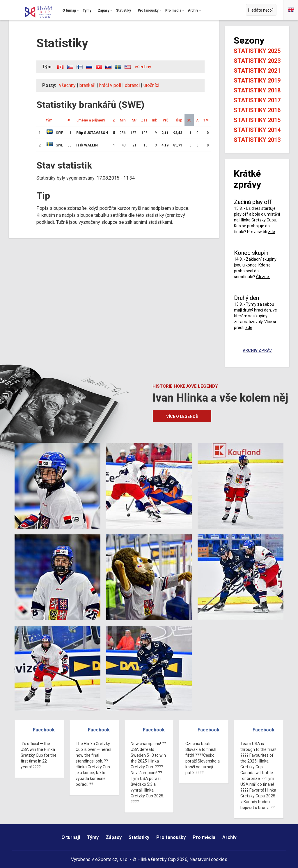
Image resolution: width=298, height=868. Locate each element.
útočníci (151, 85)
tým (49, 120)
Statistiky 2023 (257, 61)
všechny (143, 67)
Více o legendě (182, 416)
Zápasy (114, 837)
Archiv (229, 837)
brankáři (87, 85)
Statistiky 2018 (257, 90)
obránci (132, 85)
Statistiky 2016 (257, 110)
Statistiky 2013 (257, 140)
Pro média (204, 837)
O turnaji (71, 837)
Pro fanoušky (171, 837)
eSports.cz (106, 859)
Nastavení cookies (208, 859)
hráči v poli (110, 85)
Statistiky (139, 837)
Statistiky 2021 (257, 71)
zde (272, 232)
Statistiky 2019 (257, 80)
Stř (134, 120)
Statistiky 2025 (257, 51)
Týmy (93, 837)
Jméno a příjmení (91, 120)
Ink (155, 120)
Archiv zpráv (257, 351)
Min (123, 120)
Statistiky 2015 (257, 120)
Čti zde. (263, 277)
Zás (144, 120)
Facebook (44, 730)
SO (189, 120)
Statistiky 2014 (257, 130)
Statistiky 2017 (257, 100)
